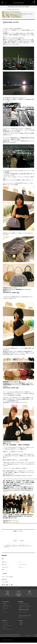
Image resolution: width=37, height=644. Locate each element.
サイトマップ (4, 612)
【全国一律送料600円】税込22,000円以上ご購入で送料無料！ (19, 7)
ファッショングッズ (22, 565)
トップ (4, 10)
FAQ (3, 611)
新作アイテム (4, 562)
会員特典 (4, 604)
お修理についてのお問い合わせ (24, 605)
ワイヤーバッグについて (6, 626)
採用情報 (20, 624)
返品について (4, 607)
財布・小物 (4, 565)
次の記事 (22, 541)
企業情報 (20, 623)
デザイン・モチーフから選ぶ (7, 577)
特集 (3, 570)
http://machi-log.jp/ (14, 522)
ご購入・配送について (6, 605)
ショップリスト (5, 624)
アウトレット (21, 567)
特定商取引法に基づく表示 (30, 637)
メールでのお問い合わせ (23, 604)
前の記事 (15, 541)
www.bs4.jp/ (15, 521)
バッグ (20, 562)
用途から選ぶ (4, 579)
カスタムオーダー (5, 567)
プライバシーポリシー (31, 636)
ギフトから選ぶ (5, 582)
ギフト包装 (4, 609)
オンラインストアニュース (7, 629)
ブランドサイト (5, 623)
